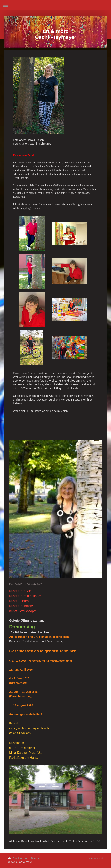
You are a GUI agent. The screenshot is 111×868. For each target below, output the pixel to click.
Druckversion (19, 858)
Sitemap (35, 858)
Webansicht (96, 858)
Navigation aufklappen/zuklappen (55, 5)
